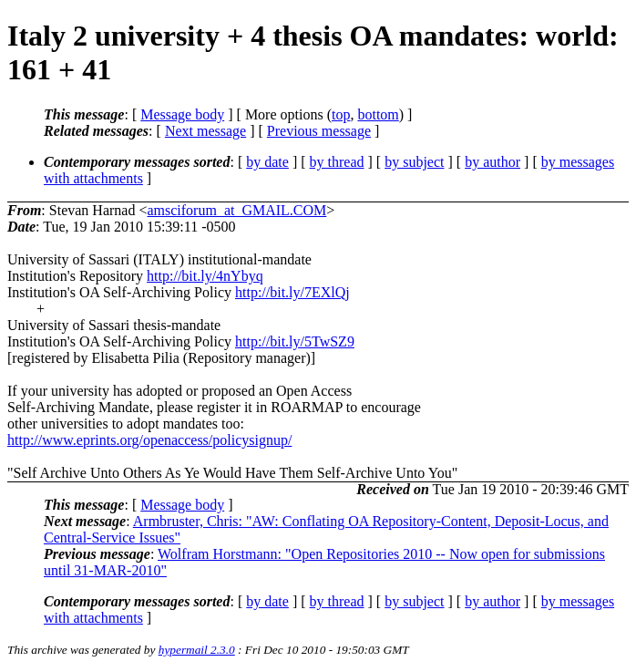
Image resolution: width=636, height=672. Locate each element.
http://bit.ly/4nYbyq (205, 276)
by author (492, 162)
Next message (205, 131)
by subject (414, 162)
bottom (378, 114)
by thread (337, 162)
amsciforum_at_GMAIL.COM (236, 210)
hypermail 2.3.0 (197, 650)
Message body (182, 114)
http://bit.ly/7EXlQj (292, 292)
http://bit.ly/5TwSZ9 (295, 341)
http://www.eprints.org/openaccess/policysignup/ (149, 440)
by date (267, 162)
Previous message (319, 131)
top (341, 114)
